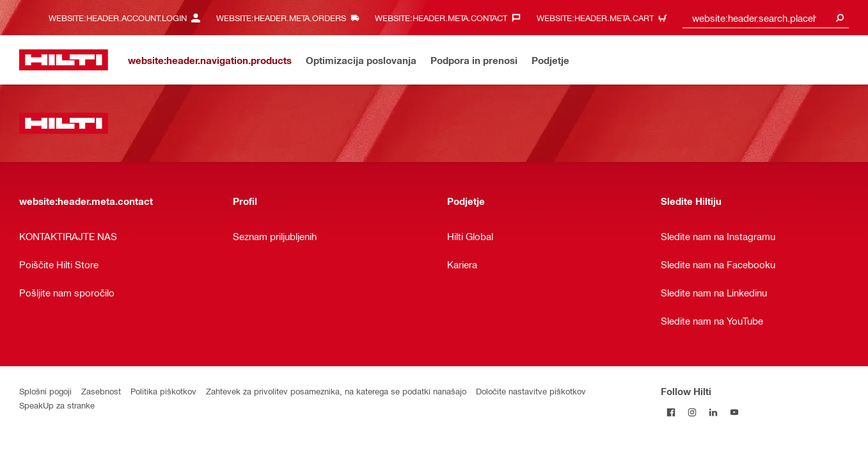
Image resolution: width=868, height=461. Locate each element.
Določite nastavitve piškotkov (531, 391)
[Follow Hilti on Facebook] (671, 412)
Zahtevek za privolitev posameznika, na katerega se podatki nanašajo (336, 391)
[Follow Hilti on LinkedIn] (714, 412)
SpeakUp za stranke (57, 405)
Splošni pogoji (45, 391)
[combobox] (766, 18)
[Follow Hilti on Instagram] (692, 412)
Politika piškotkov (163, 391)
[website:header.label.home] (64, 60)
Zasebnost (101, 391)
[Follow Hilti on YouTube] (735, 412)
